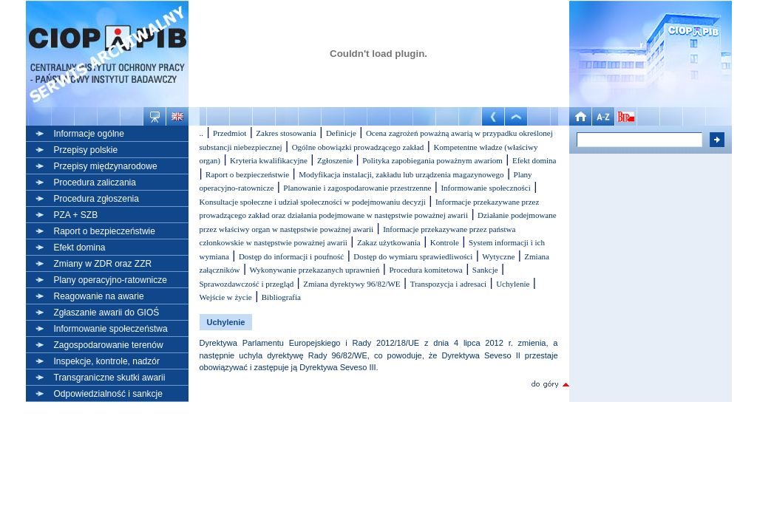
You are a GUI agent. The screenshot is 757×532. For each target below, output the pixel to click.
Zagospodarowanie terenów (109, 345)
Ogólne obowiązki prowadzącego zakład (358, 147)
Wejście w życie (226, 297)
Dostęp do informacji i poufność (291, 256)
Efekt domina (80, 248)
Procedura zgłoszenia (96, 199)
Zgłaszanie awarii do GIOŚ (107, 313)
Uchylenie (513, 284)
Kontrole (445, 242)
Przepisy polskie (86, 150)
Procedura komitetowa (425, 270)
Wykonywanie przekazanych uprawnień (315, 270)
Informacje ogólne (89, 134)
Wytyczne (498, 256)
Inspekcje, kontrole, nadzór (107, 361)
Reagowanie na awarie (99, 296)
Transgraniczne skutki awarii (110, 378)
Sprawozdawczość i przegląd (247, 284)
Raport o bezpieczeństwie (105, 231)
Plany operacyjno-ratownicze (111, 280)
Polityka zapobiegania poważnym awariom (432, 160)
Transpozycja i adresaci (448, 284)
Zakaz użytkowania (389, 242)
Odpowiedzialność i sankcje (108, 394)
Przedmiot (230, 133)
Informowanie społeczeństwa (111, 329)
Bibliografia (281, 297)
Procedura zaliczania (95, 183)
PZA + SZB (76, 215)
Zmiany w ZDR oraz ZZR (103, 264)
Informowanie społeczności (485, 188)
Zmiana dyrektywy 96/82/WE (352, 284)
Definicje (341, 133)
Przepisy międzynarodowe (106, 166)
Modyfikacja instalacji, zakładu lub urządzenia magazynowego (401, 174)
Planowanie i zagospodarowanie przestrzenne (357, 188)
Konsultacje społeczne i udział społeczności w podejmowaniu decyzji (313, 202)
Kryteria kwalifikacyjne (269, 160)
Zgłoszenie (335, 160)
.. (202, 133)
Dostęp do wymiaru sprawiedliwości (413, 256)
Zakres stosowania (286, 133)
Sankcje (485, 270)
